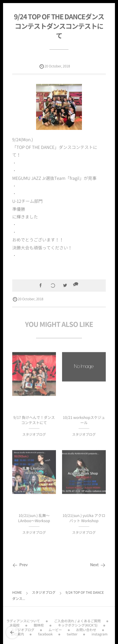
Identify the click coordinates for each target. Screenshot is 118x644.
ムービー (55, 629)
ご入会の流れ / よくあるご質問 (77, 620)
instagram (99, 633)
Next (98, 565)
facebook (46, 633)
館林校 (39, 624)
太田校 (15, 624)
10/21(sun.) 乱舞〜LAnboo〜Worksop (34, 519)
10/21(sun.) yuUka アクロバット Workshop (84, 519)
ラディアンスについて (23, 620)
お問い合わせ (86, 629)
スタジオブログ (34, 436)
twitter (72, 633)
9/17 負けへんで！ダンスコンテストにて (34, 421)
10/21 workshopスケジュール (84, 421)
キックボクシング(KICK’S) (78, 624)
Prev (20, 565)
